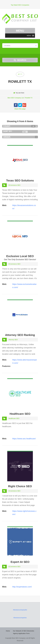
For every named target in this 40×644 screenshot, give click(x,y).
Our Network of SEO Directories (23, 631)
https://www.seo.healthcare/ (24, 439)
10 (33, 126)
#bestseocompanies (20, 618)
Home (8, 631)
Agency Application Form (21, 633)
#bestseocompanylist (20, 610)
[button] (29, 36)
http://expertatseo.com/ (22, 587)
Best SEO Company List (16, 98)
